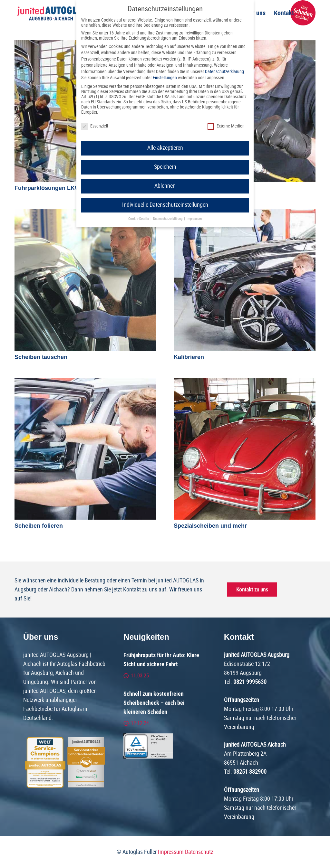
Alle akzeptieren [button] (165, 148)
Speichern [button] (165, 167)
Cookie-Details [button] (139, 219)
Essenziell (95, 126)
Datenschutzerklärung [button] (168, 219)
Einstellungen (165, 78)
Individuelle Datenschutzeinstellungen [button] (165, 205)
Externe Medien (226, 126)
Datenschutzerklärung (224, 71)
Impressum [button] (194, 219)
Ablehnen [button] (165, 186)
